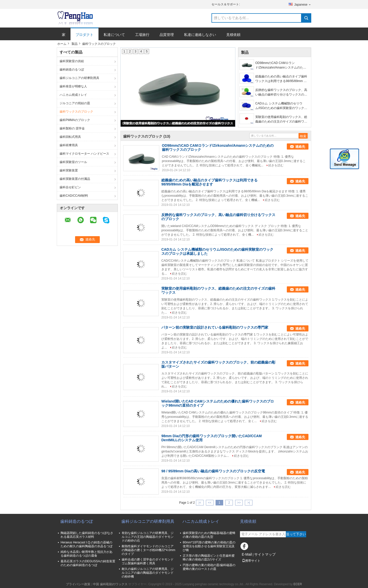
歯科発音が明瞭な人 (73, 86)
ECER (298, 584)
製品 (75, 44)
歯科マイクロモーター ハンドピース (84, 154)
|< (200, 503)
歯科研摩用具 (69, 145)
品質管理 (167, 35)
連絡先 (300, 147)
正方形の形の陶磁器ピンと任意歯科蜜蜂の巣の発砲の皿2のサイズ (209, 558)
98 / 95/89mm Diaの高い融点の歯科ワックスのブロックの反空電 (213, 471)
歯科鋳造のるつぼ (72, 70)
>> (239, 503)
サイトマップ (265, 554)
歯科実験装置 (69, 170)
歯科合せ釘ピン (70, 187)
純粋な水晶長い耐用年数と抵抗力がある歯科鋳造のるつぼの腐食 (87, 554)
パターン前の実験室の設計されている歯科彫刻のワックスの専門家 (215, 327)
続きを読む (276, 165)
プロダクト (84, 35)
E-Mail (247, 554)
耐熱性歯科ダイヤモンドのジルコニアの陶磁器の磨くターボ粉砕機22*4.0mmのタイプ (148, 550)
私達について (114, 35)
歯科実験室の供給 (72, 61)
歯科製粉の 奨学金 (72, 128)
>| (249, 503)
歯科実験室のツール (73, 162)
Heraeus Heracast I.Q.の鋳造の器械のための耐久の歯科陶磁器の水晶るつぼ (87, 544)
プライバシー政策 (78, 584)
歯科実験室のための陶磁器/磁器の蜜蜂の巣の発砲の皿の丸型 (209, 535)
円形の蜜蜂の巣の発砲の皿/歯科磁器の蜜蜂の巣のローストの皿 (209, 567)
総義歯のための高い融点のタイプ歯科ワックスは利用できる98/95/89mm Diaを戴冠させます (282, 79)
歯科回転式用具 (70, 137)
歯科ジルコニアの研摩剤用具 (79, 78)
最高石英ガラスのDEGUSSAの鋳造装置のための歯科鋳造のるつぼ (88, 563)
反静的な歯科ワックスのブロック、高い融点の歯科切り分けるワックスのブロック (281, 92)
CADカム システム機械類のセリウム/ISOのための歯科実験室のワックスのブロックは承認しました (281, 106)
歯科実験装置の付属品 (75, 179)
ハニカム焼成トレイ (73, 95)
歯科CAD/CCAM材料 (74, 196)
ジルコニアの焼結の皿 (75, 103)
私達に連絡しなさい (200, 35)
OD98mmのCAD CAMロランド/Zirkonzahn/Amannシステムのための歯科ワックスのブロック (281, 65)
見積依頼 (233, 35)
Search (306, 18)
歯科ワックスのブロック (76, 112)
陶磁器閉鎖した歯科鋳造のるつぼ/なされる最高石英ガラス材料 (87, 535)
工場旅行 (142, 35)
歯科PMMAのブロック (75, 120)
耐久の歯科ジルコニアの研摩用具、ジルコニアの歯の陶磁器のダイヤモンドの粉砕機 (148, 573)
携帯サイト (251, 561)
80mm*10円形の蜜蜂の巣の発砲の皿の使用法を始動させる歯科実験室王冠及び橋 (209, 546)
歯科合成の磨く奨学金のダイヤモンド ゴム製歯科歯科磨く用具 (148, 561)
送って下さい (296, 534)
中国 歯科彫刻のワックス (110, 584)
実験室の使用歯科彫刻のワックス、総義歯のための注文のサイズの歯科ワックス (178, 123)
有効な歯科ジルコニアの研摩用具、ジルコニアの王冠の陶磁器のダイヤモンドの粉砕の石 (148, 537)
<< (210, 503)
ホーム (62, 44)
